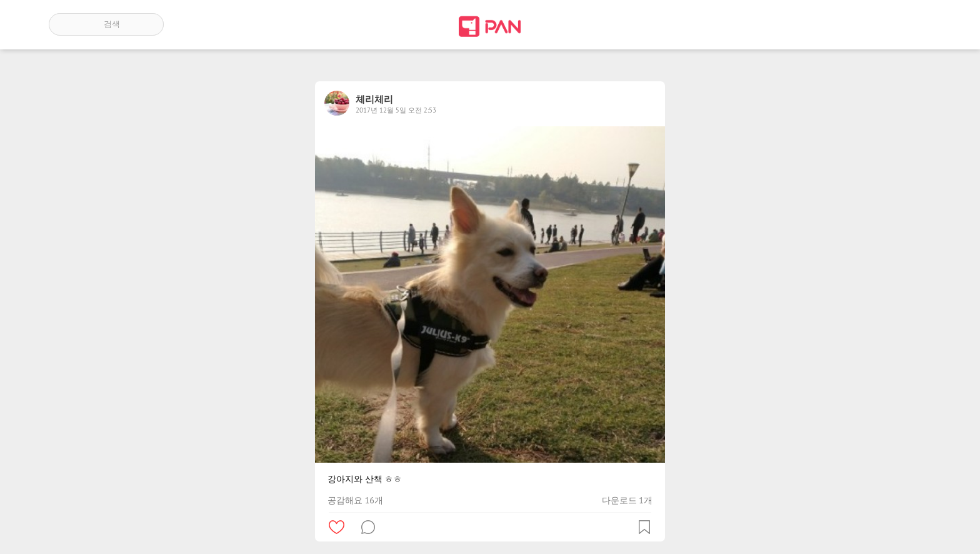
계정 (914, 24)
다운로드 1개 (627, 500)
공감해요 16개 (355, 500)
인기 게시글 (878, 24)
